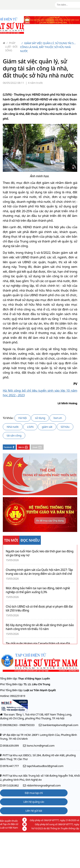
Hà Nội (23, 418)
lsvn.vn (58, 418)
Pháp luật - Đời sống (11, 47)
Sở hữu (65, 427)
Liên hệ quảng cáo (34, 802)
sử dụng (40, 418)
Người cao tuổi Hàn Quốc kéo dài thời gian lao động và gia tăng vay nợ (40, 553)
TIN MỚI (11, 540)
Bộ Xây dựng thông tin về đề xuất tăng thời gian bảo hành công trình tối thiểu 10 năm (40, 627)
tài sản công (14, 435)
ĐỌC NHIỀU (30, 540)
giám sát (47, 427)
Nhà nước (13, 427)
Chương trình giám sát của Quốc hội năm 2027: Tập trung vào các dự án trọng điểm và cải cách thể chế (39, 572)
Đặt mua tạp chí (34, 793)
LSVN (30, 427)
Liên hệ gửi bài (34, 811)
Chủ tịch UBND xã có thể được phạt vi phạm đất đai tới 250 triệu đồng (39, 609)
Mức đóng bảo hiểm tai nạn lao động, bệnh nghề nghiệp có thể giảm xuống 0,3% (38, 590)
